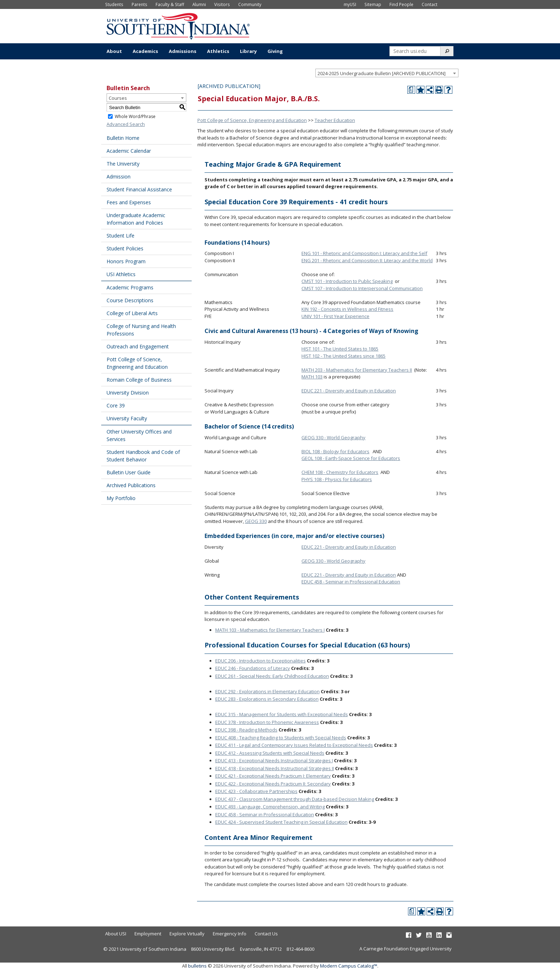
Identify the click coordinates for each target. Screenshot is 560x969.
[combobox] (387, 73)
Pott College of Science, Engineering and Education (137, 363)
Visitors (222, 4)
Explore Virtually (187, 934)
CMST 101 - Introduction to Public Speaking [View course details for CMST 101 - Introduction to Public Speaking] (347, 281)
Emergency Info (230, 934)
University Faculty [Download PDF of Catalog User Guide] (127, 418)
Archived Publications (131, 485)
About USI (116, 934)
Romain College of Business (139, 380)
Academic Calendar (129, 151)
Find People (401, 4)
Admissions (183, 51)
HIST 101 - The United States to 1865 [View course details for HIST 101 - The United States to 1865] (340, 349)
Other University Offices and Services (139, 435)
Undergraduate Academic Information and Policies (136, 219)
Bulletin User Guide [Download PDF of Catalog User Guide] (129, 472)
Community (250, 4)
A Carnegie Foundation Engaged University (406, 949)
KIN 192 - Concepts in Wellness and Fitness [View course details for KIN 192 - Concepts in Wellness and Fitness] (347, 309)
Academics (145, 51)
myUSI (350, 4)
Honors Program (126, 261)
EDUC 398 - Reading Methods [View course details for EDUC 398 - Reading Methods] (246, 730)
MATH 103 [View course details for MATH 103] (312, 377)
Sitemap (373, 4)
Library (248, 51)
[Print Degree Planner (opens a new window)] (411, 90)
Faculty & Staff (170, 4)
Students (114, 4)
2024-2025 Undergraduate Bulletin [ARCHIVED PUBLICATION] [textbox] (382, 73)
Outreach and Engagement (138, 346)
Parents (139, 4)
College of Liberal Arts (132, 313)
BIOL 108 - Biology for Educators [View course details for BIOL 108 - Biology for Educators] (335, 451)
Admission (119, 177)
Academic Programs (130, 287)
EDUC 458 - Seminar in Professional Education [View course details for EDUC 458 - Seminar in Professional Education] (351, 582)
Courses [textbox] (118, 98)
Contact (429, 4)
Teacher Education (335, 120)
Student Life (121, 236)
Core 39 (116, 405)
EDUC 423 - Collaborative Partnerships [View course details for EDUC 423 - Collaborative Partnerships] (256, 791)
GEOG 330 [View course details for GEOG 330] (256, 521)
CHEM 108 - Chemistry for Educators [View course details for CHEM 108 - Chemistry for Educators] (340, 472)
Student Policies (125, 248)
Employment (148, 934)
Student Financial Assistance (139, 189)
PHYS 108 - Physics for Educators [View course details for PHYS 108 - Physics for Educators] (337, 479)
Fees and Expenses (129, 202)
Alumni (199, 4)
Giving (275, 51)
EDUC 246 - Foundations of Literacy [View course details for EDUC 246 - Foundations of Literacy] (253, 668)
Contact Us (266, 934)
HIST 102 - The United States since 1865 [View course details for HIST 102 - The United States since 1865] (343, 356)
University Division (128, 393)
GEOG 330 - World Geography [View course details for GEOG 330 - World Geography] (333, 437)
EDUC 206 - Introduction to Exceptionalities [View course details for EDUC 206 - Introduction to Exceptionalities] (261, 661)
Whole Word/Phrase (135, 116)
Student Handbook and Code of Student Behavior (143, 456)
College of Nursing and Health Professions (141, 330)
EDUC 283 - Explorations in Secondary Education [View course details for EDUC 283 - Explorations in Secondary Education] (267, 699)
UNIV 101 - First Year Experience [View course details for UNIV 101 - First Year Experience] (335, 316)
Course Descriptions (130, 300)
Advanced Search (126, 124)
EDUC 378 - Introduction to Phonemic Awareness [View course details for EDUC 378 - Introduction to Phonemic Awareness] (267, 722)
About (114, 51)
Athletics (218, 51)
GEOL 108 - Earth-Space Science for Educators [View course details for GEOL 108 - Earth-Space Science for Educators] (351, 458)
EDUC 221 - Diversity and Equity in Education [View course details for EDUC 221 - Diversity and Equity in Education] (349, 391)
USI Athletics (121, 274)
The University (123, 164)
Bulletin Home (123, 138)
